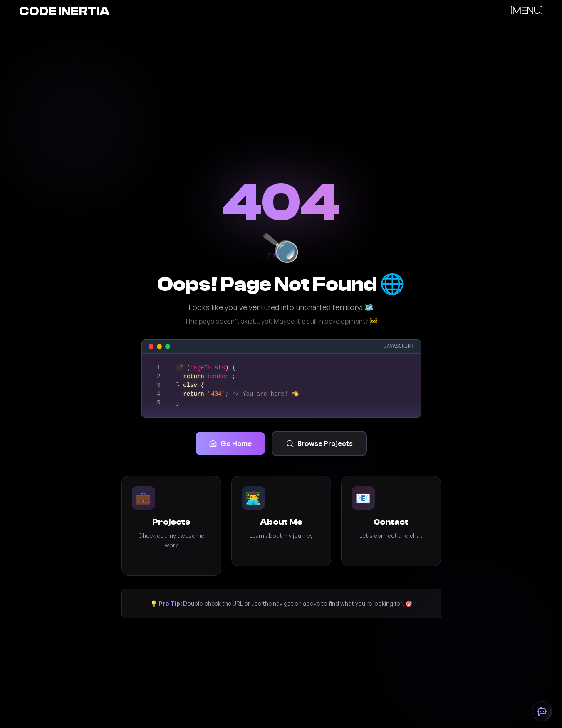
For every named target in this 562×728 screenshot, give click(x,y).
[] (527, 11)
